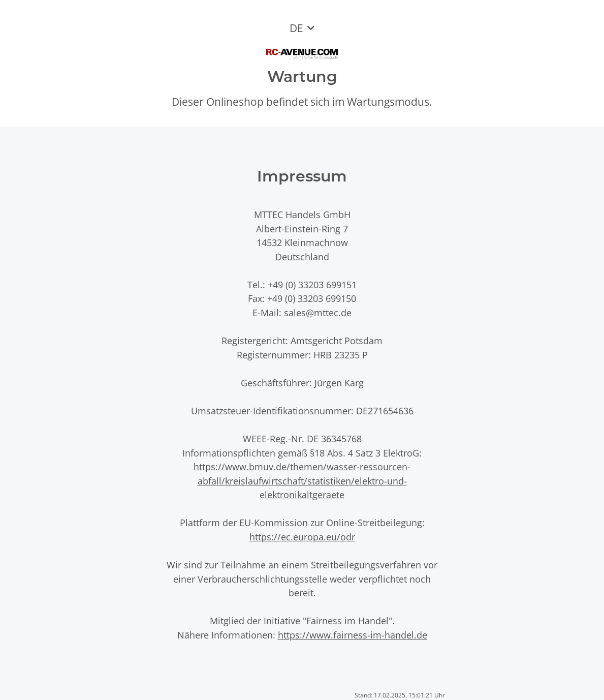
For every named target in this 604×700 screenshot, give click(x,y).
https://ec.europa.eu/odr (302, 537)
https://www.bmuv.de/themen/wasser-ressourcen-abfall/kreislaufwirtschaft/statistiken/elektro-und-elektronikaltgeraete (302, 480)
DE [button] (296, 28)
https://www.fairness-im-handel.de (353, 635)
